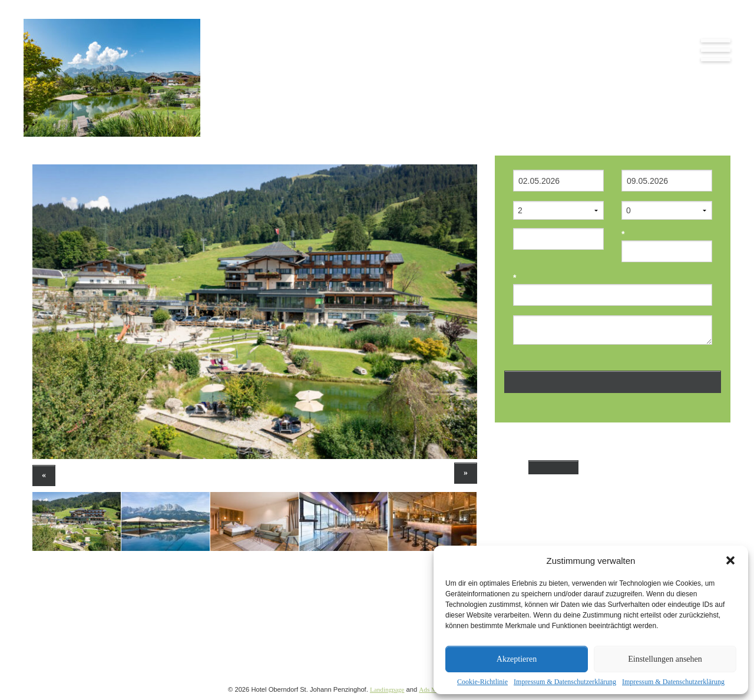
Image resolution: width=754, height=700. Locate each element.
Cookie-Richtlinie (482, 682)
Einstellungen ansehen (665, 659)
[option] (255, 312)
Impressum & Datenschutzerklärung (565, 682)
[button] (730, 560)
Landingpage (387, 689)
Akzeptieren (517, 659)
